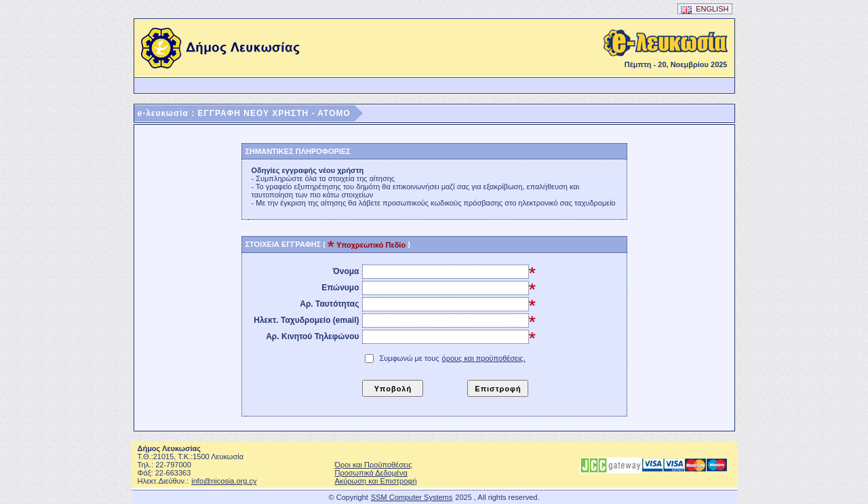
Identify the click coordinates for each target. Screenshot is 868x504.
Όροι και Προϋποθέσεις (374, 465)
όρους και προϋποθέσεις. (484, 358)
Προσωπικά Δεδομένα (371, 473)
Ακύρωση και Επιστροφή (376, 481)
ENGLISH (705, 9)
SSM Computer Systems (412, 497)
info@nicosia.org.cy (224, 481)
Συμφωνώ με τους (453, 358)
